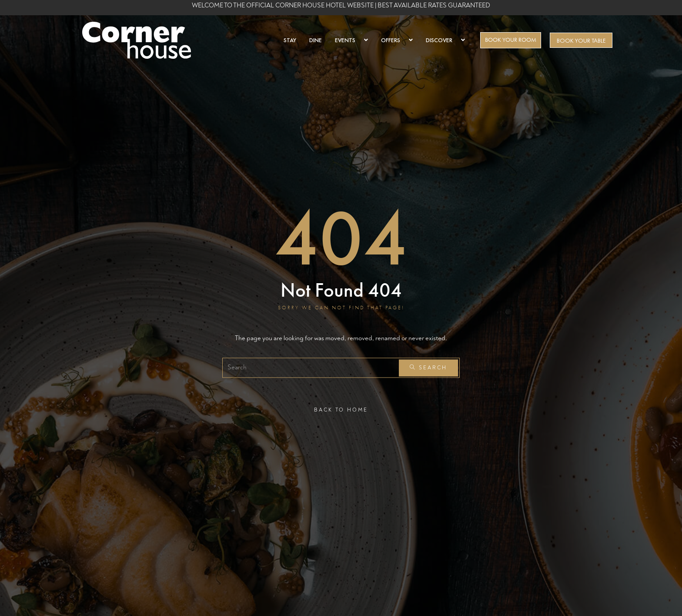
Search (428, 368)
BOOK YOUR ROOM (511, 40)
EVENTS (351, 40)
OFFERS (397, 40)
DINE (316, 40)
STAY (290, 40)
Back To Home (341, 410)
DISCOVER (445, 40)
